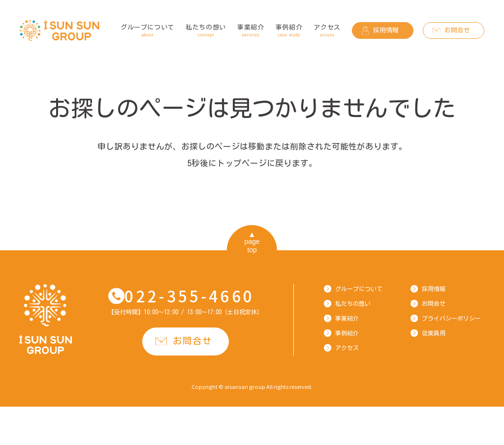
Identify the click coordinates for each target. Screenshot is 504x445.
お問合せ (457, 30)
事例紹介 (289, 31)
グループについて (147, 31)
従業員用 (434, 333)
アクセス (327, 31)
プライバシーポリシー (451, 318)
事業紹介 (251, 31)
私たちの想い (206, 31)
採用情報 (386, 30)
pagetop (252, 246)
